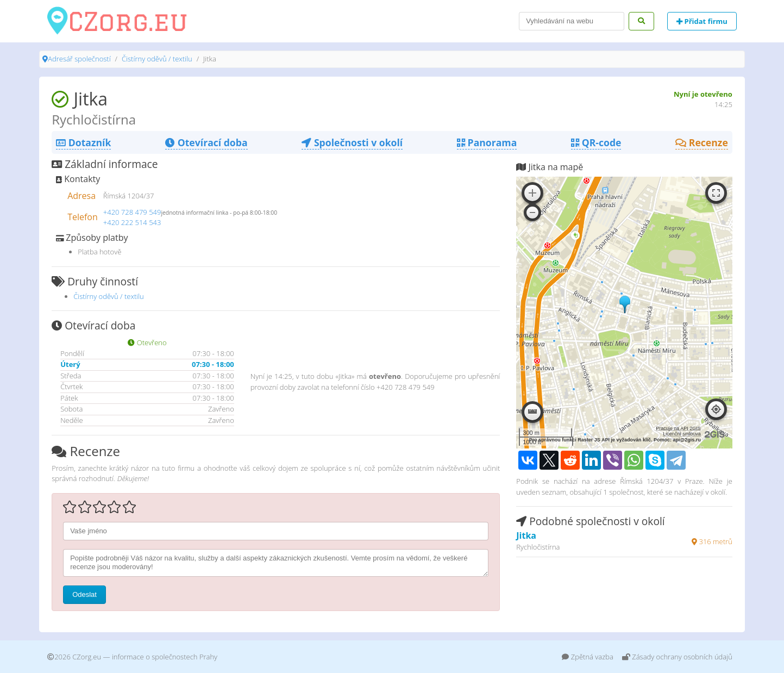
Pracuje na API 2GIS (678, 428)
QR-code (596, 142)
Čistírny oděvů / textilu (157, 59)
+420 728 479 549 (132, 212)
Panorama (487, 142)
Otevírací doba (206, 142)
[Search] (572, 21)
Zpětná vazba (588, 657)
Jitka (526, 535)
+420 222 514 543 (132, 222)
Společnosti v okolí (352, 142)
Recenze (702, 142)
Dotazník (83, 142)
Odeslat (84, 594)
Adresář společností (79, 59)
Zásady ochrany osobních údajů (677, 657)
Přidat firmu (702, 21)
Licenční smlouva (682, 434)
